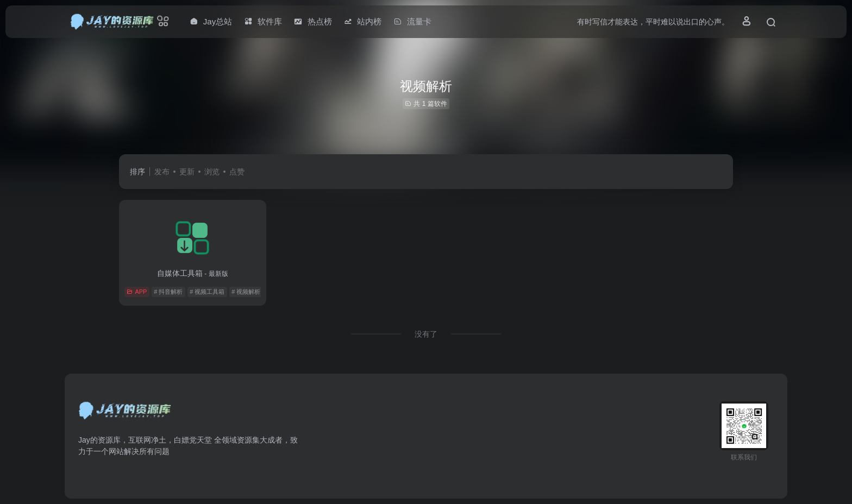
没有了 (426, 334)
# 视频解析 (246, 292)
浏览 (212, 172)
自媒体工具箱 (193, 273)
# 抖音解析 (168, 292)
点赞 (237, 172)
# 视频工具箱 (207, 292)
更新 (187, 172)
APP (137, 292)
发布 (162, 172)
